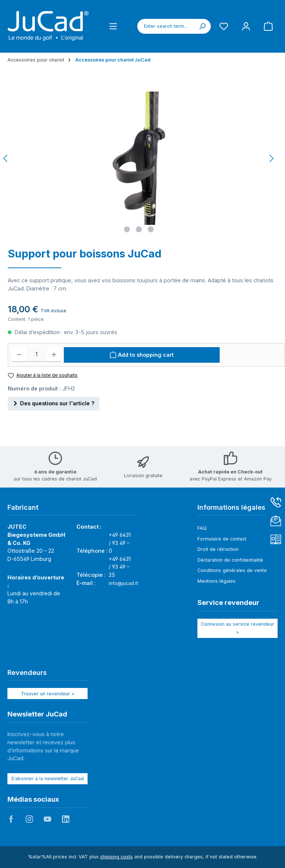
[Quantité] (37, 355)
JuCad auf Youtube (47, 819)
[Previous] (6, 158)
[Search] (202, 26)
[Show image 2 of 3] (139, 229)
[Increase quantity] (54, 355)
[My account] (246, 26)
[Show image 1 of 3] (127, 229)
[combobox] (166, 26)
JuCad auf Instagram (29, 819)
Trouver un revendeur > (48, 694)
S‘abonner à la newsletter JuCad (47, 779)
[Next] (271, 158)
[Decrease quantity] (19, 355)
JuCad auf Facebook (11, 819)
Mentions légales (217, 581)
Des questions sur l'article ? (54, 402)
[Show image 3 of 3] (151, 229)
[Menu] (113, 26)
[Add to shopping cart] (142, 355)
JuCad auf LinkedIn (66, 819)
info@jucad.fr (124, 583)
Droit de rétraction (218, 549)
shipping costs (117, 857)
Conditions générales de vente (232, 570)
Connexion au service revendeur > (237, 628)
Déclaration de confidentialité (230, 560)
